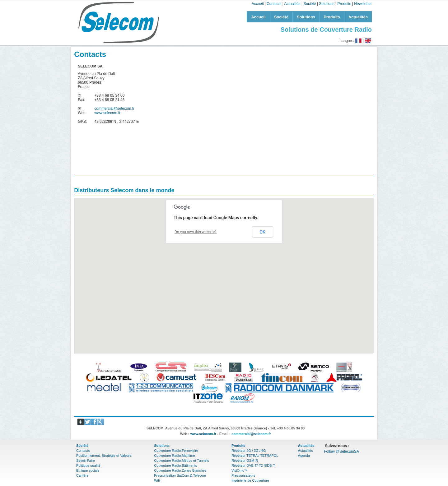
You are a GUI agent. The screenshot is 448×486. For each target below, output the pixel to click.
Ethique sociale (88, 470)
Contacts (274, 4)
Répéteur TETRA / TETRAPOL (255, 456)
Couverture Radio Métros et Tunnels (182, 461)
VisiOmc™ (240, 470)
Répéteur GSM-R (245, 461)
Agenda (304, 456)
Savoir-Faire (86, 461)
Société (310, 4)
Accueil (258, 4)
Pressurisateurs (243, 475)
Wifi (157, 480)
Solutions (327, 4)
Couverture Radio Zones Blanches (180, 470)
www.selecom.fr (107, 113)
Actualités (292, 4)
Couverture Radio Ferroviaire (176, 451)
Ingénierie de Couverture (250, 480)
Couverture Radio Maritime (174, 456)
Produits (344, 4)
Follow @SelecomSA (341, 451)
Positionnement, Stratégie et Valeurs (104, 456)
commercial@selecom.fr (114, 109)
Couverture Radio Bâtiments (175, 465)
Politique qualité (88, 465)
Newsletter (363, 4)
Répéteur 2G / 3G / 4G (249, 451)
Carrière (82, 475)
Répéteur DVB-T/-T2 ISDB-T (253, 465)
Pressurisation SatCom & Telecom (180, 475)
